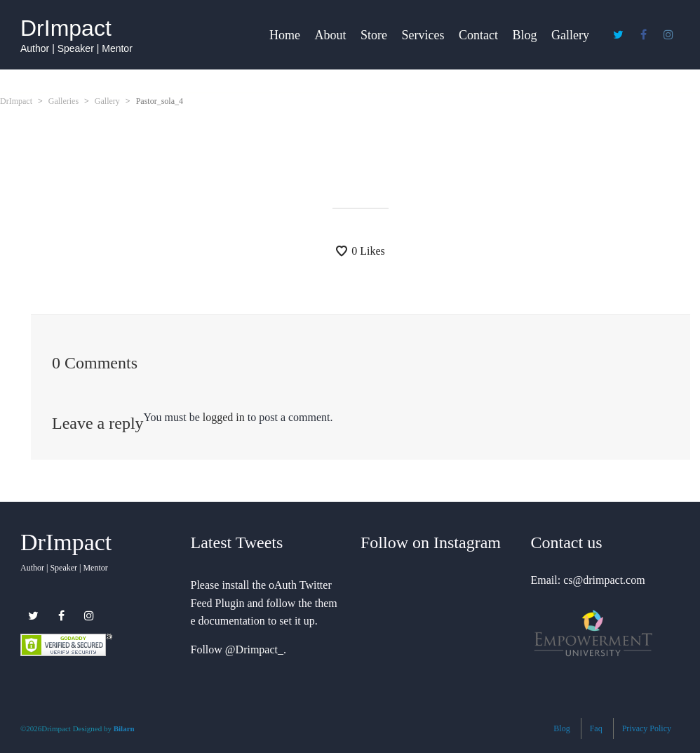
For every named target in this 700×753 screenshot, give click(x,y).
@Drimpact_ (254, 649)
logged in (224, 417)
